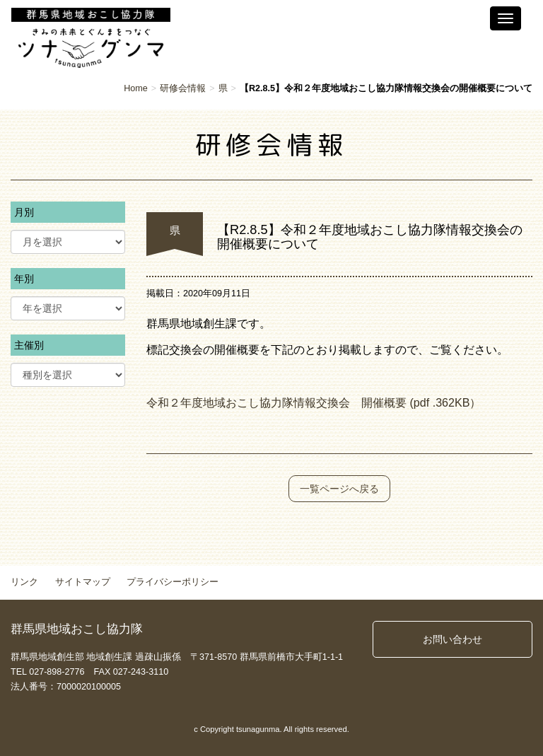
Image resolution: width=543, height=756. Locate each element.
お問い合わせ (452, 639)
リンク (24, 582)
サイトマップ (83, 582)
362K (449, 402)
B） (472, 402)
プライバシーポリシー (173, 582)
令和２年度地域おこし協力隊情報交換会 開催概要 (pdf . (291, 402)
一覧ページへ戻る (339, 489)
